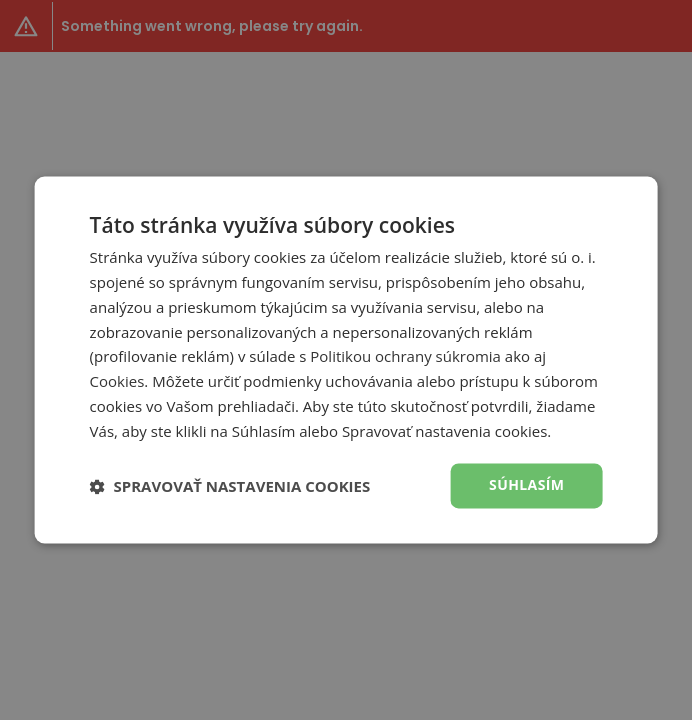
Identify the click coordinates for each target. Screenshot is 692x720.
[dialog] (346, 360)
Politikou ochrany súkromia (405, 357)
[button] (230, 486)
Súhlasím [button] (526, 485)
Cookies (117, 382)
